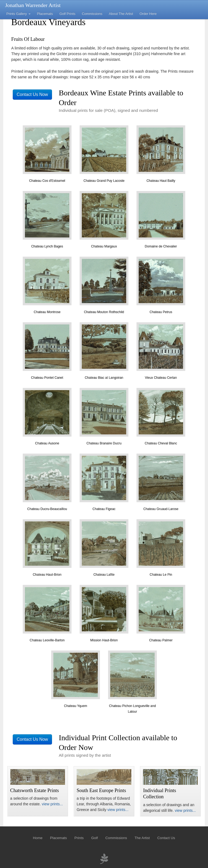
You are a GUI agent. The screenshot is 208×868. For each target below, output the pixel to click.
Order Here (148, 14)
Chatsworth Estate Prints (35, 790)
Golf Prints (67, 14)
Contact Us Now (32, 94)
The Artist (142, 838)
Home (38, 838)
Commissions (92, 14)
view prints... (52, 804)
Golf (95, 838)
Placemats (45, 14)
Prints (79, 838)
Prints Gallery (19, 14)
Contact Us (166, 838)
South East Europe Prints (101, 790)
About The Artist (121, 14)
